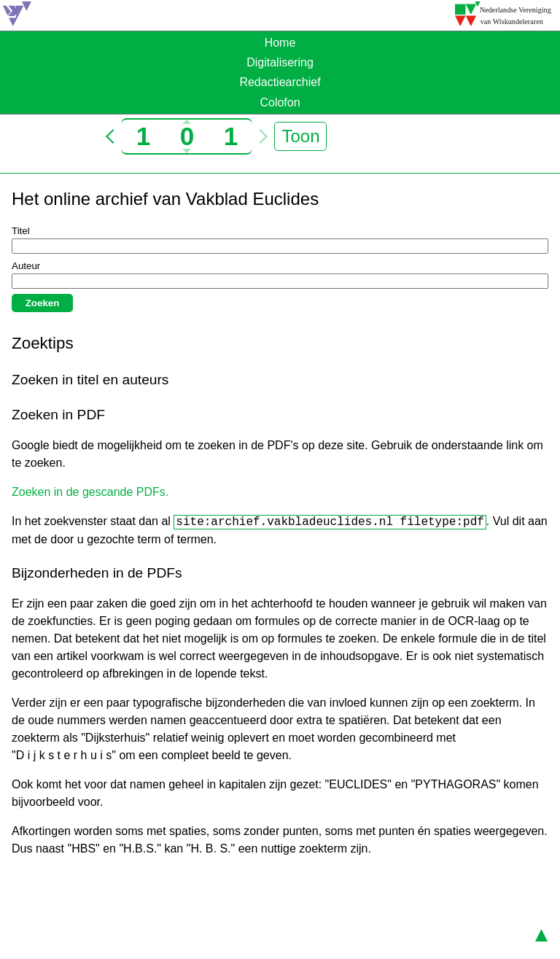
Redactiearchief (280, 82)
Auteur (26, 266)
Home (280, 43)
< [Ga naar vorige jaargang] (113, 136)
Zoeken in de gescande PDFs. (90, 492)
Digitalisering (280, 62)
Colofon (280, 102)
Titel (21, 231)
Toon (300, 136)
